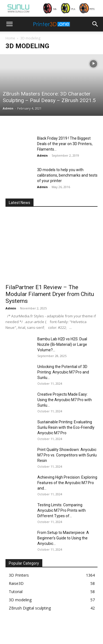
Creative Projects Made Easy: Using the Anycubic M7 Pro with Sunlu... (65, 400)
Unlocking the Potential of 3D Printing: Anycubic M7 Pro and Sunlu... (63, 372)
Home (10, 38)
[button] (9, 24)
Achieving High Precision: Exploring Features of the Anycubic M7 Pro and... (67, 483)
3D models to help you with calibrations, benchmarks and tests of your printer (67, 175)
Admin (8, 108)
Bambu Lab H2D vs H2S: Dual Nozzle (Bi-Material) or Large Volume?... (62, 344)
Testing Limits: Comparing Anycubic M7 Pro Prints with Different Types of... (62, 510)
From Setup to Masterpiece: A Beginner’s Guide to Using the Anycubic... (63, 538)
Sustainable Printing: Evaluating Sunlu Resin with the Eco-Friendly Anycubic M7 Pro (66, 427)
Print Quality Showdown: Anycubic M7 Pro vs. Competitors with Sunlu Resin (67, 455)
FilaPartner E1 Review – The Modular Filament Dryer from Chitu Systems (50, 294)
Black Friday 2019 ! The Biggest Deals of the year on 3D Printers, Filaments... (65, 144)
